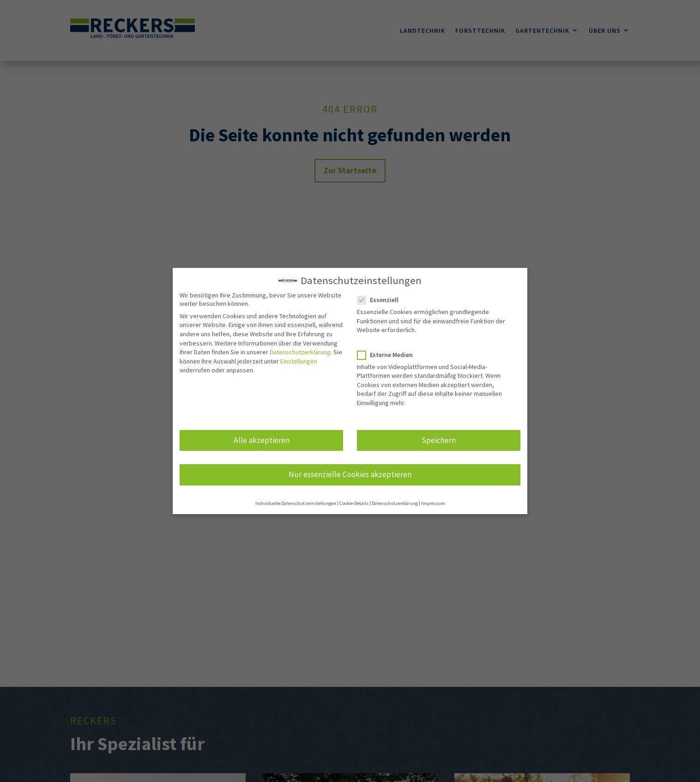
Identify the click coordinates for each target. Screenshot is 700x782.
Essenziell (382, 297)
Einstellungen (299, 358)
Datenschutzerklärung (300, 350)
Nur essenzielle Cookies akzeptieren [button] (350, 472)
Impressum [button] (433, 501)
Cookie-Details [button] (354, 501)
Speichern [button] (439, 437)
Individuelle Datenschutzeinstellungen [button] (296, 501)
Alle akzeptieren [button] (262, 437)
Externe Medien (389, 352)
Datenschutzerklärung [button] (395, 501)
